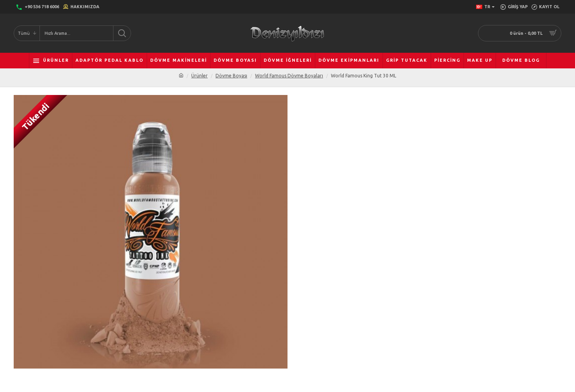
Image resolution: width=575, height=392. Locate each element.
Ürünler (199, 76)
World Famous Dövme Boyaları (289, 76)
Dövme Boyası (231, 76)
